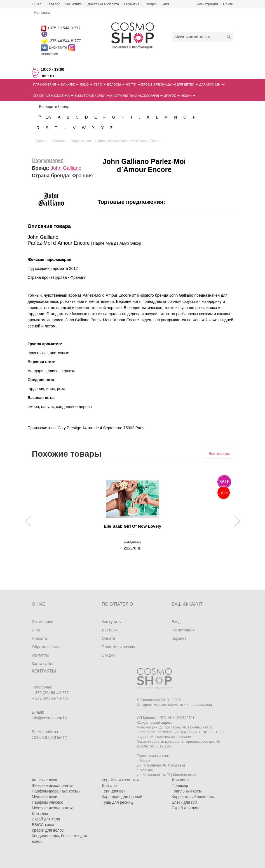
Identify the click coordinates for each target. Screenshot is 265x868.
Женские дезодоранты (52, 786)
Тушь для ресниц (117, 802)
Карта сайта (43, 664)
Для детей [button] (187, 84)
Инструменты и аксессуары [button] (136, 96)
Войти (228, 4)
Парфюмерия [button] (47, 84)
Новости (39, 638)
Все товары (219, 454)
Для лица (180, 780)
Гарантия (132, 4)
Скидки (150, 4)
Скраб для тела (46, 819)
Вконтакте (55, 47)
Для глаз (110, 786)
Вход (176, 622)
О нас (37, 4)
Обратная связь (46, 647)
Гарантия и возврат (119, 647)
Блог (165, 4)
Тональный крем (187, 791)
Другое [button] (172, 96)
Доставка (110, 630)
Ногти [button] (133, 84)
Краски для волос (48, 830)
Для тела (40, 813)
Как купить (73, 4)
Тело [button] (100, 84)
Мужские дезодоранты (52, 808)
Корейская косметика (121, 780)
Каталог (53, 4)
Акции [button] (188, 96)
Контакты (40, 655)
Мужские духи (45, 797)
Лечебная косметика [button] (53, 96)
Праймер (180, 786)
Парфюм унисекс (48, 802)
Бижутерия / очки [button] (92, 96)
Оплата (109, 638)
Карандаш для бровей (122, 797)
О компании (43, 622)
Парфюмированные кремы (56, 791)
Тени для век (114, 791)
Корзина (179, 638)
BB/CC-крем (43, 825)
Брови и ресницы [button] (158, 84)
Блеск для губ (184, 802)
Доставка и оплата (103, 4)
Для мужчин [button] (212, 84)
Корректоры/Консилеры (193, 797)
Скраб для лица (186, 808)
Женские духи (45, 780)
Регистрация (207, 4)
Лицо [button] (86, 84)
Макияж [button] (70, 84)
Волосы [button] (116, 84)
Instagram (50, 54)
